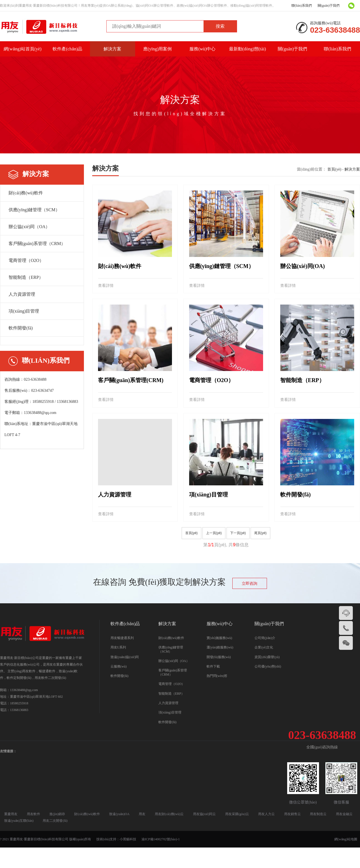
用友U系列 (118, 647)
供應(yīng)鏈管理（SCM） (34, 210)
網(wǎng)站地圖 (346, 839)
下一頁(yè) (238, 533)
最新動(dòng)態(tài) (247, 49)
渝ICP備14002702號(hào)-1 (161, 839)
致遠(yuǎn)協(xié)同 (125, 657)
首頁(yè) (334, 169)
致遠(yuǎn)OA (119, 814)
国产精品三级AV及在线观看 (180, 854)
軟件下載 (213, 666)
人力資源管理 (22, 294)
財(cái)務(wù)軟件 (26, 193)
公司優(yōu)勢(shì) (268, 666)
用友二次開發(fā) (55, 821)
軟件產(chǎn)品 (67, 49)
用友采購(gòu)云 (237, 814)
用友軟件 (34, 814)
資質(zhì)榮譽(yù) (267, 657)
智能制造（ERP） (26, 277)
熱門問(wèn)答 (217, 676)
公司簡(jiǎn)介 (265, 638)
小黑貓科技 (128, 839)
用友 (142, 814)
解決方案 (112, 49)
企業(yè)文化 (264, 647)
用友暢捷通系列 (122, 638)
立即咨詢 (250, 584)
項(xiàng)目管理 (24, 311)
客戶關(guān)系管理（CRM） (37, 244)
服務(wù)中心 (202, 49)
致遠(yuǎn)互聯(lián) (19, 821)
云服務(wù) (119, 666)
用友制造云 (318, 814)
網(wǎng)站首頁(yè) (23, 49)
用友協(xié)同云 (205, 814)
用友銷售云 (292, 814)
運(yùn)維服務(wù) (220, 647)
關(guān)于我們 (329, 6)
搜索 (220, 26)
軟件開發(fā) (21, 328)
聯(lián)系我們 (302, 6)
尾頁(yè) (260, 533)
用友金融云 (344, 814)
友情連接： (8, 751)
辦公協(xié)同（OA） (29, 227)
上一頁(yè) (214, 533)
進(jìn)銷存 (57, 814)
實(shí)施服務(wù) (219, 638)
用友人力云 (266, 814)
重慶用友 (11, 814)
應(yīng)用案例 (157, 49)
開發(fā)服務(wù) (219, 657)
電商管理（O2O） (26, 260)
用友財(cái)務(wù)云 (169, 814)
